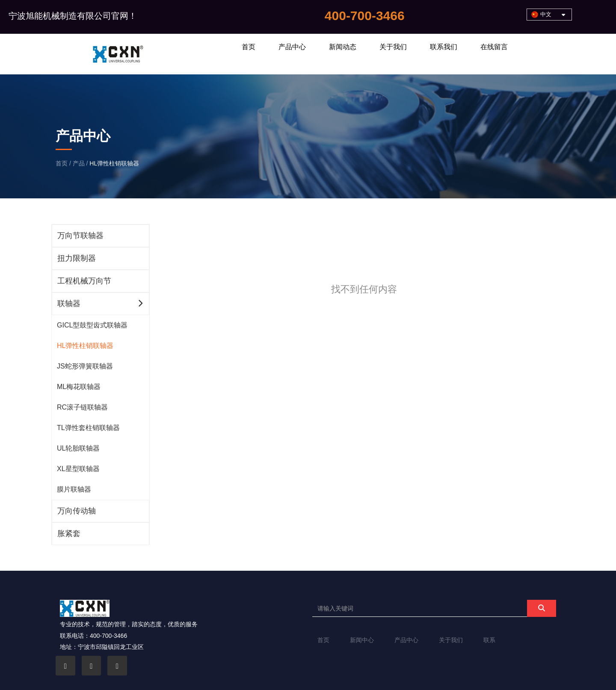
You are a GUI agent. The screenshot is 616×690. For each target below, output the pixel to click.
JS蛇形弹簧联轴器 (85, 366)
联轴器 (69, 304)
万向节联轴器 (80, 236)
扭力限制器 (77, 258)
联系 (489, 640)
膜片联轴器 (74, 489)
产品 (79, 163)
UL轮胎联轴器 (78, 448)
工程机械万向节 (84, 281)
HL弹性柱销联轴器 (85, 346)
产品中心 (292, 47)
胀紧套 (69, 534)
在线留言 (494, 47)
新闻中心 (362, 640)
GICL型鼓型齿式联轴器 (92, 325)
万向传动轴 (77, 511)
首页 (249, 47)
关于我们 (393, 47)
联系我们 (444, 47)
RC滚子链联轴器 (82, 407)
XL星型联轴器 (78, 469)
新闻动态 (343, 47)
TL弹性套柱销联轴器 (88, 428)
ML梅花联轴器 (79, 387)
